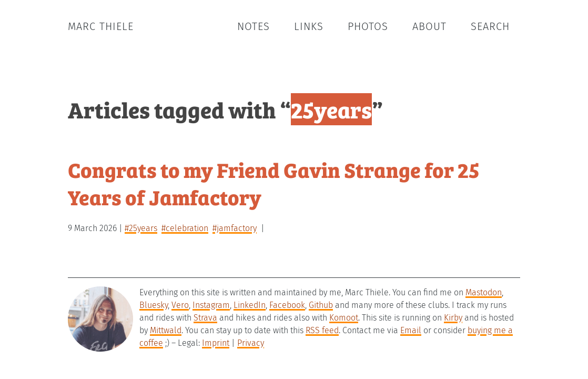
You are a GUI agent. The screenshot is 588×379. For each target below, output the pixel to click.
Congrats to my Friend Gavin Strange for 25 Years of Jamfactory (274, 183)
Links (309, 26)
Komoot (344, 318)
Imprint (216, 343)
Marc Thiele (101, 26)
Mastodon (484, 292)
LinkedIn (250, 305)
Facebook (287, 305)
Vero (180, 305)
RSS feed (322, 330)
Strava (205, 318)
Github (321, 305)
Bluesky (154, 305)
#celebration (185, 228)
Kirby (453, 318)
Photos (368, 26)
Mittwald (166, 330)
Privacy (251, 343)
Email (411, 330)
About (429, 26)
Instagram (211, 305)
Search (490, 26)
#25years (141, 228)
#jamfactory (235, 228)
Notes (254, 26)
